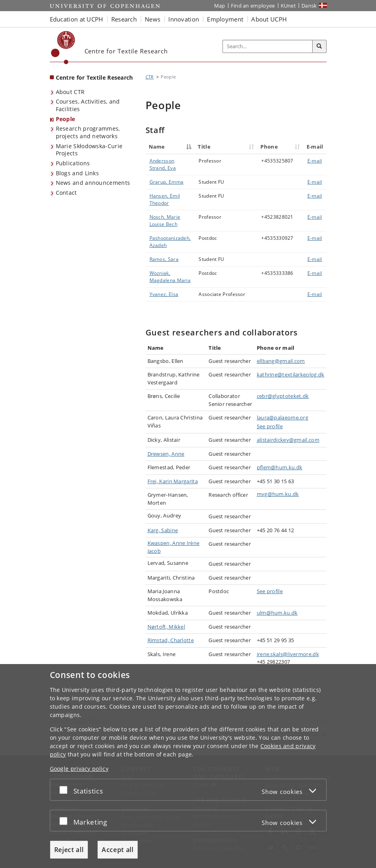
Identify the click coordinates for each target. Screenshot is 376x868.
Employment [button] (225, 19)
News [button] (153, 19)
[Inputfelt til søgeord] (268, 46)
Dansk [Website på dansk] (309, 6)
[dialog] (188, 766)
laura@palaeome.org (282, 417)
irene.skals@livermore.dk (288, 654)
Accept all (118, 850)
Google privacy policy (79, 769)
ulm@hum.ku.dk (277, 613)
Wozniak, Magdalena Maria (170, 277)
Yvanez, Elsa (164, 294)
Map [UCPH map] (220, 6)
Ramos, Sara (164, 259)
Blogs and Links (78, 173)
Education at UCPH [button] (77, 19)
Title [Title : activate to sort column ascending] (204, 147)
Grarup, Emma (167, 182)
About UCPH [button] (269, 19)
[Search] (319, 47)
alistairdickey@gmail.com (288, 440)
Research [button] (124, 19)
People (66, 119)
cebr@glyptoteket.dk (283, 396)
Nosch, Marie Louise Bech (165, 220)
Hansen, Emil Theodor (165, 199)
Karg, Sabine (163, 530)
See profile (270, 426)
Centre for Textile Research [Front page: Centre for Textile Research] (94, 77)
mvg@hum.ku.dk (278, 494)
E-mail (315, 161)
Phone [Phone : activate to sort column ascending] (269, 147)
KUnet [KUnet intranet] (288, 6)
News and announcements (93, 183)
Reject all (69, 850)
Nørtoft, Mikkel (166, 627)
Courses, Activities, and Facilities (88, 105)
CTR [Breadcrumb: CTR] (150, 77)
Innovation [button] (184, 19)
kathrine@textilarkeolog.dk (291, 374)
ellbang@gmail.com (281, 361)
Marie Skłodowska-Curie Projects (89, 150)
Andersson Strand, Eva (163, 164)
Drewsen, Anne (166, 454)
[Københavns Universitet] (63, 48)
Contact (66, 193)
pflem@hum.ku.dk (280, 467)
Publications (73, 163)
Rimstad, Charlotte (171, 640)
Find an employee (253, 6)
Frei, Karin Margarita (173, 481)
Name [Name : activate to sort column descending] (157, 147)
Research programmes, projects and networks (88, 132)
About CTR (70, 92)
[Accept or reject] (65, 790)
